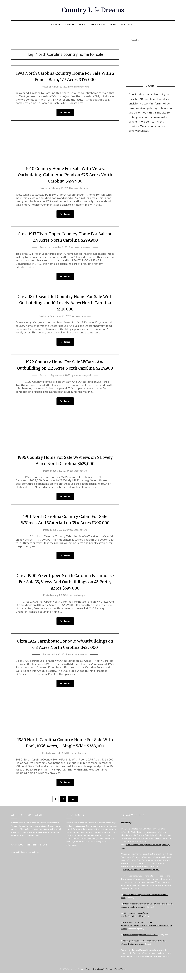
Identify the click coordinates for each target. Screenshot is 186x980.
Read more (65, 112)
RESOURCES (127, 24)
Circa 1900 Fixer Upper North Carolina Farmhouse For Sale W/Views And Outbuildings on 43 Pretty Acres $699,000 (65, 589)
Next (73, 806)
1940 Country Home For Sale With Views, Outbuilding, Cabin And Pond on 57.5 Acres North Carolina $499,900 (65, 175)
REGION (70, 24)
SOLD (113, 24)
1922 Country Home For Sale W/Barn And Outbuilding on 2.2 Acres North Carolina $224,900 (65, 368)
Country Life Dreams (93, 10)
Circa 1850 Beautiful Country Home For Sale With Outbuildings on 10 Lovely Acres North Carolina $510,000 (65, 303)
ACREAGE (55, 24)
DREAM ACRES (98, 24)
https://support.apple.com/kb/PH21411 (140, 942)
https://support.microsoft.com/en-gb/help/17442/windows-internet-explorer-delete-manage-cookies (147, 932)
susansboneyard (81, 87)
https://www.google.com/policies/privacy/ (141, 877)
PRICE (82, 24)
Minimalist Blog (103, 976)
